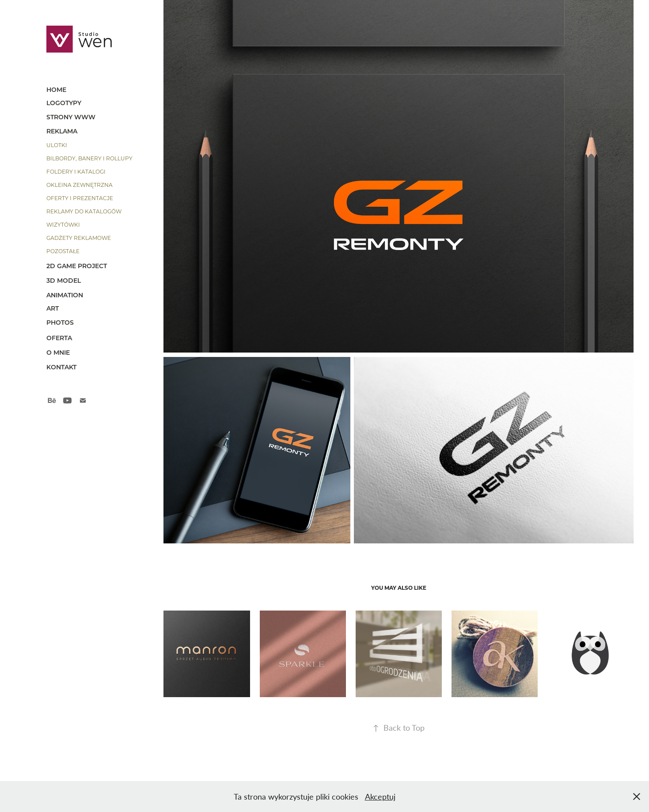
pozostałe (63, 251)
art (53, 308)
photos (60, 322)
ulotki (57, 145)
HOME (56, 89)
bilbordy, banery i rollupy (89, 158)
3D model (64, 280)
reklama (62, 131)
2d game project (77, 266)
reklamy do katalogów (84, 211)
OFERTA (59, 338)
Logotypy (64, 103)
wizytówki (63, 224)
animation (65, 295)
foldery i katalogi (76, 171)
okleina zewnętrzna (80, 185)
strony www (71, 117)
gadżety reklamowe (79, 238)
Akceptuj (380, 797)
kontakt (61, 367)
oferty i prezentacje (80, 198)
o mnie (58, 352)
